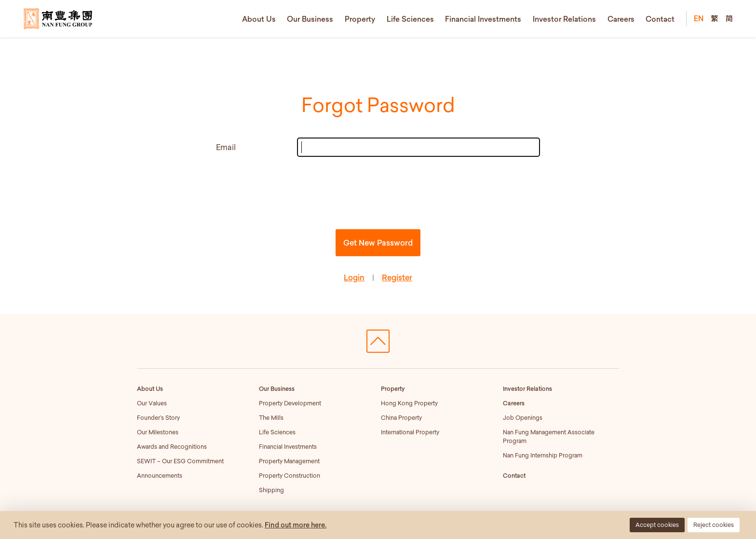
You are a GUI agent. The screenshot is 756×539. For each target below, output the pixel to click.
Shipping (271, 490)
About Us (259, 19)
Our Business (310, 19)
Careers (621, 19)
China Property (401, 418)
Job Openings (523, 418)
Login (354, 277)
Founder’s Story (158, 418)
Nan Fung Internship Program (543, 455)
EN (699, 18)
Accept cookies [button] (657, 525)
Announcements (160, 476)
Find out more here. (296, 525)
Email (226, 147)
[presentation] (378, 191)
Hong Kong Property (409, 403)
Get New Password (378, 243)
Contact (660, 19)
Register (397, 277)
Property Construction (290, 476)
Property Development (290, 403)
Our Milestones (158, 432)
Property (360, 19)
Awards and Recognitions (172, 447)
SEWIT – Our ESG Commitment (180, 461)
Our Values (152, 403)
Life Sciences (410, 19)
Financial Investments (483, 19)
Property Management (289, 461)
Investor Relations (564, 19)
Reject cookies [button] (714, 525)
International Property (410, 432)
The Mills (271, 418)
